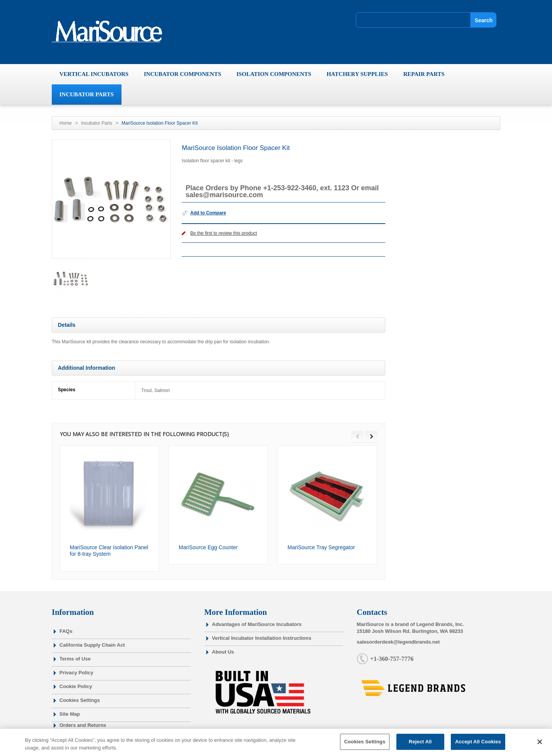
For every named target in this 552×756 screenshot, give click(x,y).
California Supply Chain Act (92, 645)
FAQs (66, 631)
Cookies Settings (80, 700)
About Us (223, 652)
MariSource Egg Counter (208, 547)
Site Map (70, 714)
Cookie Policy (76, 686)
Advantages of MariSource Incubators (257, 624)
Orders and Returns (83, 725)
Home (66, 123)
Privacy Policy (76, 673)
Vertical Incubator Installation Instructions (262, 638)
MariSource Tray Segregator (321, 547)
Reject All (420, 746)
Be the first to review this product (223, 233)
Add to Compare (208, 213)
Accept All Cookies (478, 746)
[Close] (540, 746)
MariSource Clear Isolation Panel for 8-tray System (109, 551)
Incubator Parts (96, 123)
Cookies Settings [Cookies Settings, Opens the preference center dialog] (365, 746)
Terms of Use (75, 659)
